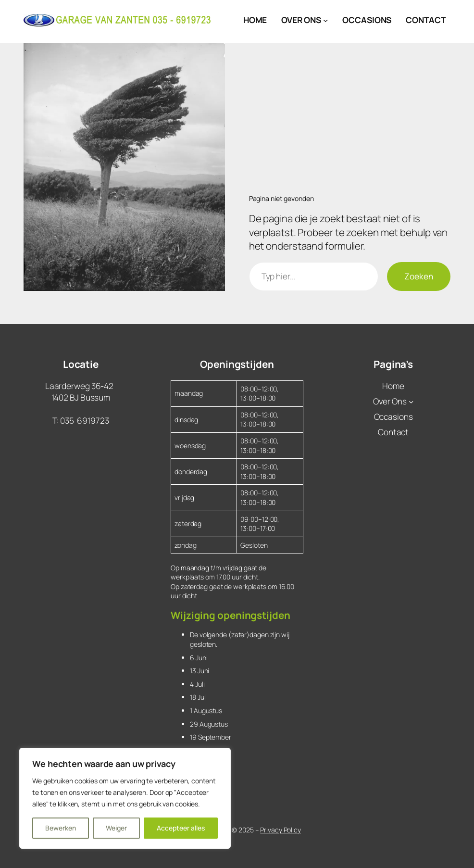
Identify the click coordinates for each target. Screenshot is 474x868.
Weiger (116, 828)
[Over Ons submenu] (325, 20)
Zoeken (419, 276)
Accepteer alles (181, 828)
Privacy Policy (281, 830)
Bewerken (61, 828)
